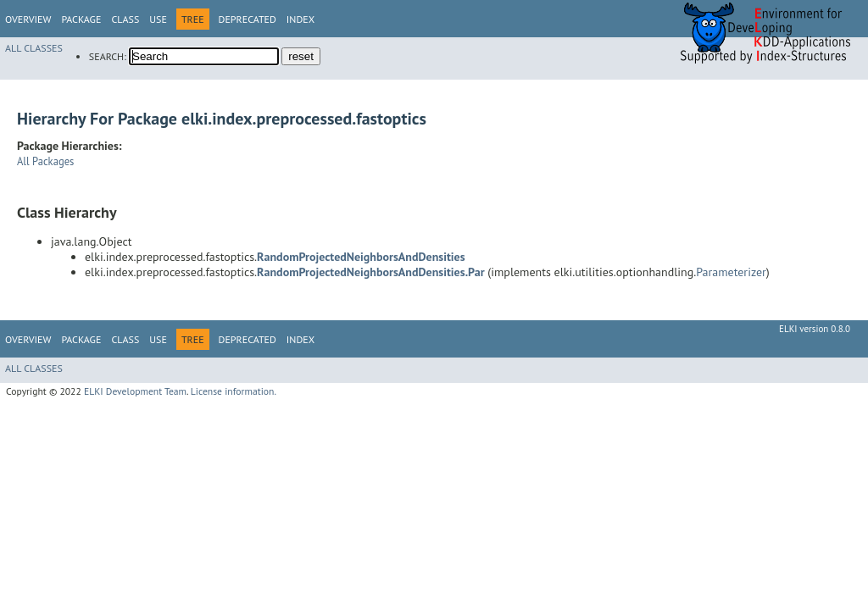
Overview (28, 19)
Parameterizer (731, 272)
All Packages (45, 161)
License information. (234, 391)
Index (300, 19)
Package (81, 19)
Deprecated (248, 19)
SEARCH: (108, 56)
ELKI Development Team (135, 391)
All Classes (34, 48)
